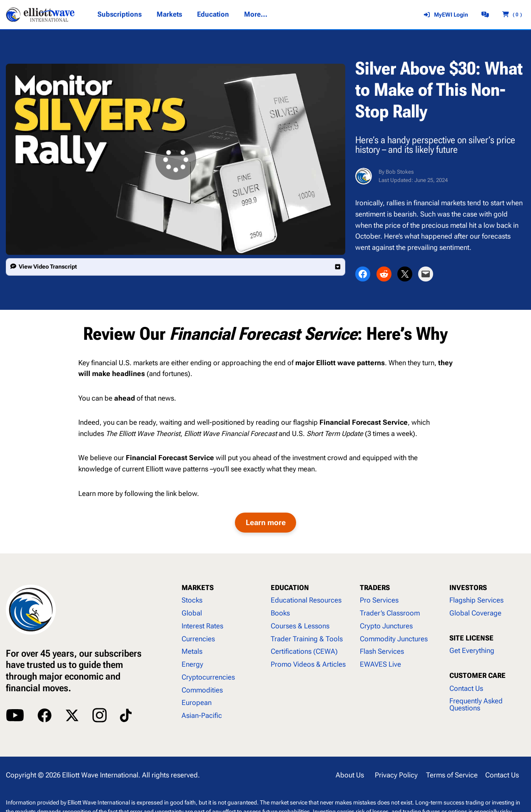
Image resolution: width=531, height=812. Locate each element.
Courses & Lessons (300, 626)
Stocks (192, 600)
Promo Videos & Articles (308, 664)
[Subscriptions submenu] (119, 15)
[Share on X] (405, 274)
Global (192, 613)
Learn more (266, 522)
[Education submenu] (213, 15)
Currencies (198, 639)
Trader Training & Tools (307, 639)
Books (280, 613)
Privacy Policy (396, 775)
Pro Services (379, 600)
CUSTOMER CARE (477, 676)
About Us (350, 775)
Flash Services (382, 651)
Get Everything (472, 651)
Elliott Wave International (100, 775)
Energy (192, 664)
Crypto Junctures (386, 626)
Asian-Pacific (202, 716)
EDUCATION (290, 588)
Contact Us (466, 689)
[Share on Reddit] (384, 274)
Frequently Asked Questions (476, 705)
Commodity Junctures (394, 639)
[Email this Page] (426, 274)
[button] (176, 267)
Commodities (202, 690)
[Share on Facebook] (363, 274)
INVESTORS (468, 588)
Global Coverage (475, 613)
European (197, 703)
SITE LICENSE (471, 638)
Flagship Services (476, 600)
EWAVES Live (380, 664)
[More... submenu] (256, 15)
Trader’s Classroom (390, 613)
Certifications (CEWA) (304, 651)
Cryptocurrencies (208, 677)
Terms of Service (452, 775)
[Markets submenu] (169, 15)
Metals (192, 651)
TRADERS (375, 588)
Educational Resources (306, 600)
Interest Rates (202, 626)
